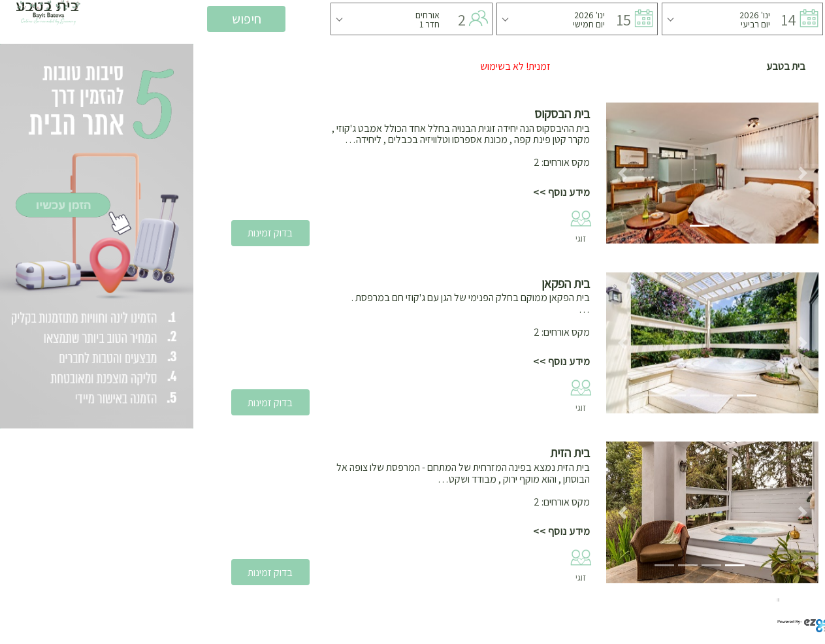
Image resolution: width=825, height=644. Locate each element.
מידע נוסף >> (561, 192)
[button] (622, 173)
